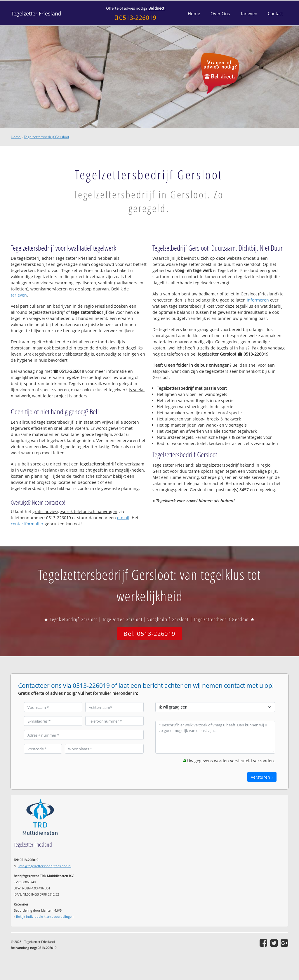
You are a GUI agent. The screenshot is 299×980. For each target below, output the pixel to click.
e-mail (123, 518)
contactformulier (27, 524)
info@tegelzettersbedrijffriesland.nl (45, 866)
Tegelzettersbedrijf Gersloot (46, 137)
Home (16, 137)
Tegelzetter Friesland (36, 13)
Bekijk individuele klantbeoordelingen (45, 916)
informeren (258, 300)
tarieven (19, 295)
